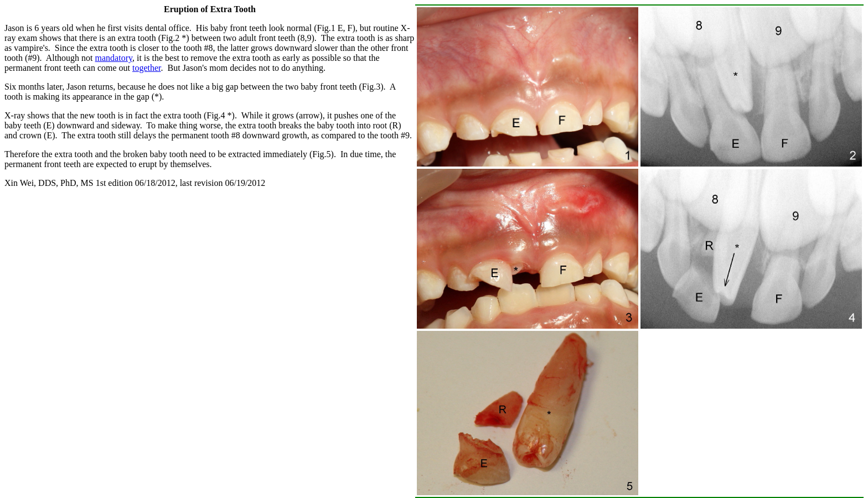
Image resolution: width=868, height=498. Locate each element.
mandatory (114, 58)
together (147, 68)
